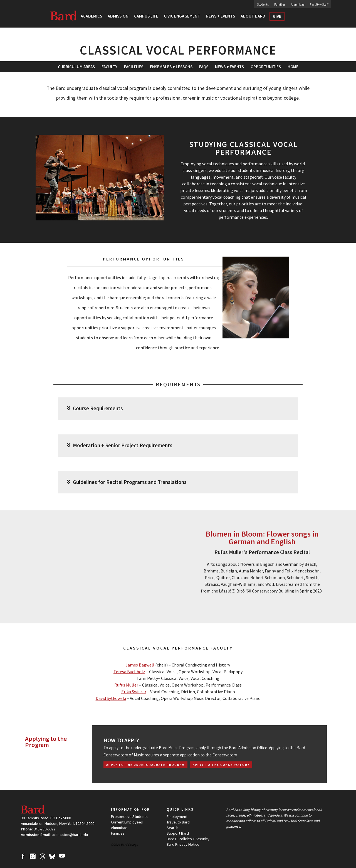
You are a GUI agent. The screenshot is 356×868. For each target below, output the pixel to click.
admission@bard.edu (70, 835)
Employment (177, 817)
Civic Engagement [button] (182, 16)
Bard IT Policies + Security (188, 839)
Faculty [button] (109, 67)
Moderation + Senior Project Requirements (120, 445)
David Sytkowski (111, 698)
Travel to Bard (178, 822)
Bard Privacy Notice (183, 844)
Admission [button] (118, 16)
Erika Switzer (134, 692)
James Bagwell (140, 665)
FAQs (204, 67)
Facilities (134, 67)
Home (293, 67)
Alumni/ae (298, 4)
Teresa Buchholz (129, 672)
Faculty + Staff (319, 4)
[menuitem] (134, 67)
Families (280, 4)
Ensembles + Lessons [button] (171, 67)
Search (299, 18)
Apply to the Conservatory (221, 765)
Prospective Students (129, 817)
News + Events (229, 67)
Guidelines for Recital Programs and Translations (127, 482)
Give (277, 16)
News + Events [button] (220, 16)
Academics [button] (91, 16)
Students (263, 4)
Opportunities (266, 67)
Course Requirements (95, 408)
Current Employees (127, 822)
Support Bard (178, 833)
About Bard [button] (253, 16)
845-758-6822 (44, 829)
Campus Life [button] (146, 16)
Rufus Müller (126, 685)
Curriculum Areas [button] (76, 67)
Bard (64, 15)
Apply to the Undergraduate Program (145, 765)
